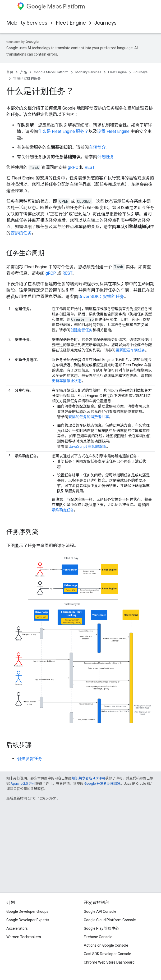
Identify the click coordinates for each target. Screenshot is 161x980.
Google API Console (100, 911)
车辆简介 (97, 147)
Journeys (105, 23)
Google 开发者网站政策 (102, 783)
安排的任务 (21, 233)
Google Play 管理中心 (101, 928)
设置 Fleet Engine (113, 131)
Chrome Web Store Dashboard (109, 962)
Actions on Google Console (106, 945)
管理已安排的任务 (27, 78)
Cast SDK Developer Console (107, 954)
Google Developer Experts (28, 920)
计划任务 (106, 157)
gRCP (51, 273)
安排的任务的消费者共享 (89, 417)
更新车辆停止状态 (67, 381)
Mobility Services (27, 23)
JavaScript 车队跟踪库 (88, 446)
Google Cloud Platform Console (110, 920)
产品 (24, 72)
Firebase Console (98, 937)
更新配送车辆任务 (130, 350)
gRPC (73, 167)
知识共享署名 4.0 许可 (88, 778)
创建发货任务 (81, 330)
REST (90, 167)
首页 (10, 72)
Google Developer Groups (27, 911)
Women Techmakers (24, 937)
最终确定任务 (63, 510)
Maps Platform (56, 6)
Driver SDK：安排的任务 (101, 297)
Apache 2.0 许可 (23, 783)
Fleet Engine (71, 23)
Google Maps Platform (51, 72)
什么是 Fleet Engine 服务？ (63, 131)
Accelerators (17, 928)
